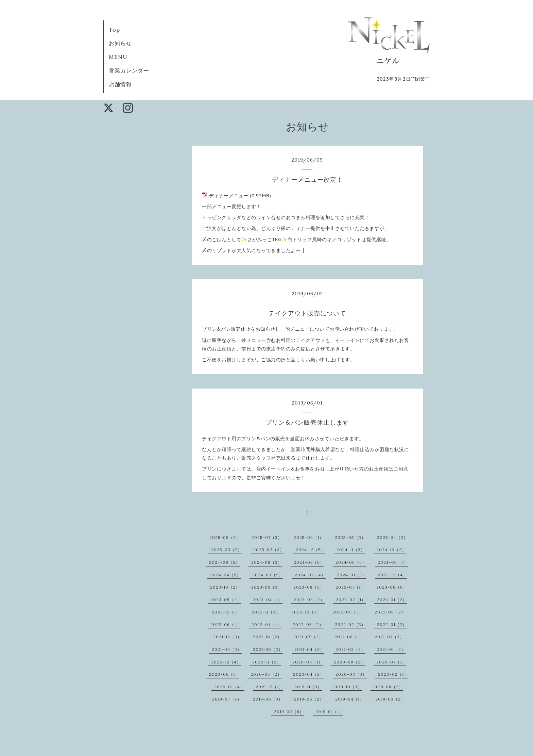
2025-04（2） (392, 537)
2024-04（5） (226, 575)
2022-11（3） (266, 612)
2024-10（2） (391, 550)
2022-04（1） (266, 624)
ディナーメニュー (229, 196)
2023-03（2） (309, 600)
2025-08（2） (225, 537)
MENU (118, 57)
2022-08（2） (390, 612)
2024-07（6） (309, 562)
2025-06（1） (309, 537)
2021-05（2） (268, 649)
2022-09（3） (348, 612)
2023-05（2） (226, 600)
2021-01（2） (391, 649)
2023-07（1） (350, 587)
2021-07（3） (389, 637)
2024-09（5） (225, 562)
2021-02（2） (350, 649)
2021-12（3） (227, 637)
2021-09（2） (308, 637)
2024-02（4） (310, 575)
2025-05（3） (350, 537)
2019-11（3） (308, 687)
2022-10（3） (306, 612)
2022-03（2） (308, 624)
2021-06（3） (227, 649)
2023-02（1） (351, 600)
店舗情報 (120, 84)
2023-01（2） (392, 600)
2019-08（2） (388, 687)
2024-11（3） (351, 550)
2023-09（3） (267, 587)
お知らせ (120, 43)
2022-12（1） (226, 612)
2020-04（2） (309, 674)
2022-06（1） (225, 624)
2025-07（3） (267, 537)
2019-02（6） (289, 712)
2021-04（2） (309, 649)
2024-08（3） (267, 562)
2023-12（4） (392, 575)
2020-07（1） (391, 662)
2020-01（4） (229, 687)
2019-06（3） (268, 699)
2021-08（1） (349, 637)
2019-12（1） (269, 687)
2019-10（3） (348, 687)
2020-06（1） (224, 674)
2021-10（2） (267, 637)
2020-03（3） (351, 674)
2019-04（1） (350, 699)
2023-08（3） (309, 587)
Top (114, 30)
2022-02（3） (350, 624)
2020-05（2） (266, 674)
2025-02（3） (269, 550)
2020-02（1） (393, 674)
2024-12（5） (311, 550)
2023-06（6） (392, 587)
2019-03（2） (390, 699)
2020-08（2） (349, 662)
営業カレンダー (129, 70)
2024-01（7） (352, 575)
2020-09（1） (307, 662)
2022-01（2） (392, 624)
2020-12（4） (226, 662)
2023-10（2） (225, 587)
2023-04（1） (268, 600)
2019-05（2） (309, 699)
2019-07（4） (227, 699)
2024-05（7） (393, 562)
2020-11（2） (267, 662)
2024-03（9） (268, 575)
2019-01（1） (329, 712)
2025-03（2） (227, 550)
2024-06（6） (351, 562)
